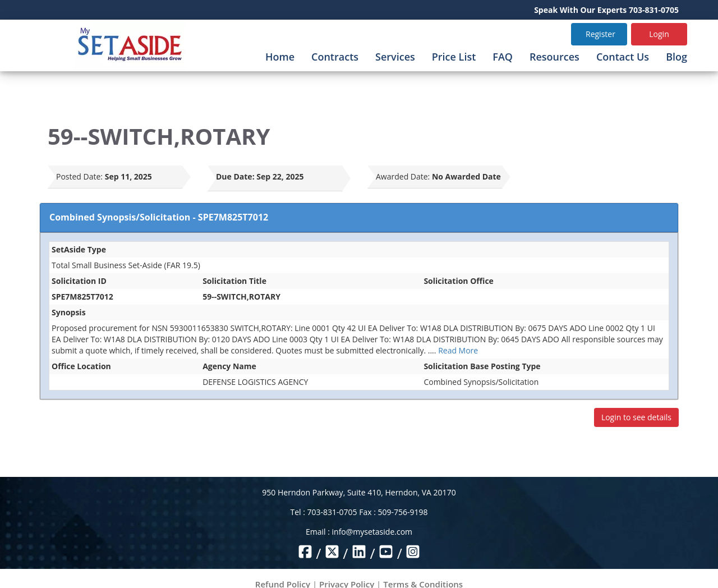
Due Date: (235, 176)
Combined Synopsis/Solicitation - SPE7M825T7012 (159, 217)
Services (395, 57)
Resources (554, 57)
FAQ (503, 57)
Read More (458, 350)
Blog (676, 57)
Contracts (335, 57)
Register (600, 34)
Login (659, 34)
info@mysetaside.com (372, 532)
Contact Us (623, 57)
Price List (454, 57)
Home (280, 57)
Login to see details (636, 417)
